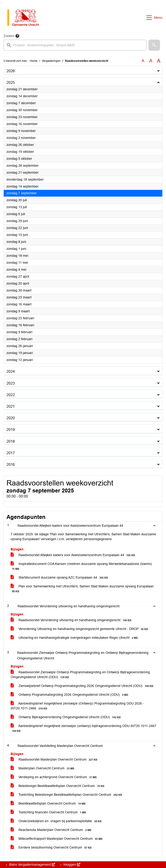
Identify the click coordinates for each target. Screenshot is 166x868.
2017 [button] (11, 453)
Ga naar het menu (1, 3)
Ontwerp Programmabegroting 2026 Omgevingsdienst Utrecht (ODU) (70, 695)
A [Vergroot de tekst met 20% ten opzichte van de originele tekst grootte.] (151, 61)
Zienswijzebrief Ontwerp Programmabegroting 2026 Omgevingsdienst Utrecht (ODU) (83, 686)
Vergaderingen (51, 61)
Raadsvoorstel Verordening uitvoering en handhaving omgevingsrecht (72, 620)
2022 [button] (11, 395)
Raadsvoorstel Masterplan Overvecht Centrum (55, 760)
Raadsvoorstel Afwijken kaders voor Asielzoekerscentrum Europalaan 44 (74, 555)
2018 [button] (11, 441)
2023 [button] (11, 383)
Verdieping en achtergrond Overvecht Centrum (54, 777)
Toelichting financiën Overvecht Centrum (49, 812)
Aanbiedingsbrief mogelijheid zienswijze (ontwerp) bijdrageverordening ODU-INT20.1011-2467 (83, 728)
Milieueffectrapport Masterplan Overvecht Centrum (57, 839)
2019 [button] (11, 430)
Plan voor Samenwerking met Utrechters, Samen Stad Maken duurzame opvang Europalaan (82, 589)
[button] (154, 45)
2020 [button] (11, 418)
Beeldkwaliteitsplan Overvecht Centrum (49, 804)
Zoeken (9, 36)
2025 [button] (11, 83)
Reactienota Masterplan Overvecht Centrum (52, 830)
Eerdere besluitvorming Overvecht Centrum (52, 848)
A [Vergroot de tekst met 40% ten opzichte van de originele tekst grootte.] (159, 61)
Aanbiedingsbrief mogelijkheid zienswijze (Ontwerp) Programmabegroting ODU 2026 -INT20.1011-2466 (77, 706)
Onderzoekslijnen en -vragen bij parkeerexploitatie (57, 821)
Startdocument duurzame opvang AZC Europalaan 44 (60, 578)
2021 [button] (11, 406)
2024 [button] (11, 371)
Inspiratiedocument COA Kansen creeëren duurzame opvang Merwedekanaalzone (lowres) (81, 566)
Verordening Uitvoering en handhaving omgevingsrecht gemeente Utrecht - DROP (80, 629)
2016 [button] (11, 465)
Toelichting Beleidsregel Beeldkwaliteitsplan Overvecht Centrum (67, 795)
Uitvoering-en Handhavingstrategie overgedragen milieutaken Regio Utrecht (75, 638)
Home (34, 61)
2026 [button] (11, 71)
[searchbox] (75, 45)
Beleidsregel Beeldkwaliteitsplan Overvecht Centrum (58, 786)
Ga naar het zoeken (1, 3)
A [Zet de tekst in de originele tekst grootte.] (143, 61)
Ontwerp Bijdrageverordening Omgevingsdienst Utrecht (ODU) (66, 717)
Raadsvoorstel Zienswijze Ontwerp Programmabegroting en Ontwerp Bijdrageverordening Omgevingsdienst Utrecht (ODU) (80, 675)
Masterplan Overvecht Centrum (43, 768)
